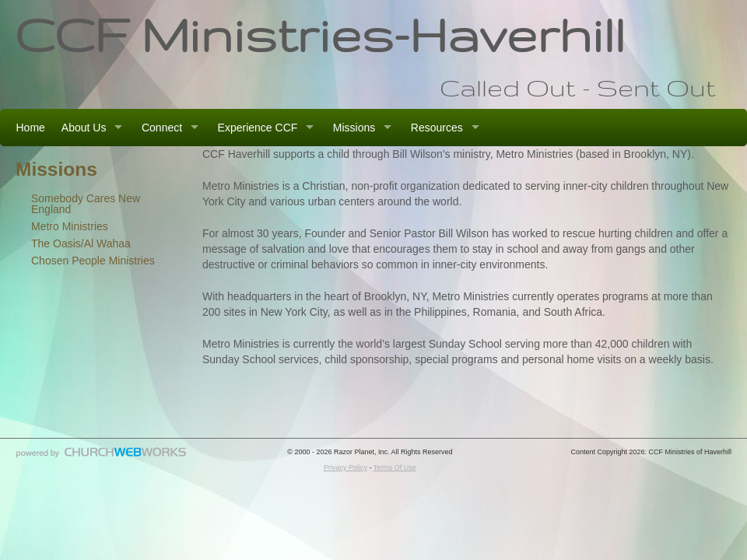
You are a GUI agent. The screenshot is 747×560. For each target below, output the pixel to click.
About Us (84, 128)
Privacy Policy (345, 467)
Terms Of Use (395, 467)
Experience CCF (258, 128)
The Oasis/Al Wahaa (81, 243)
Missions (354, 128)
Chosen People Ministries (93, 261)
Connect (162, 128)
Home (31, 128)
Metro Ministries (70, 226)
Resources (437, 128)
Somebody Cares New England (86, 204)
